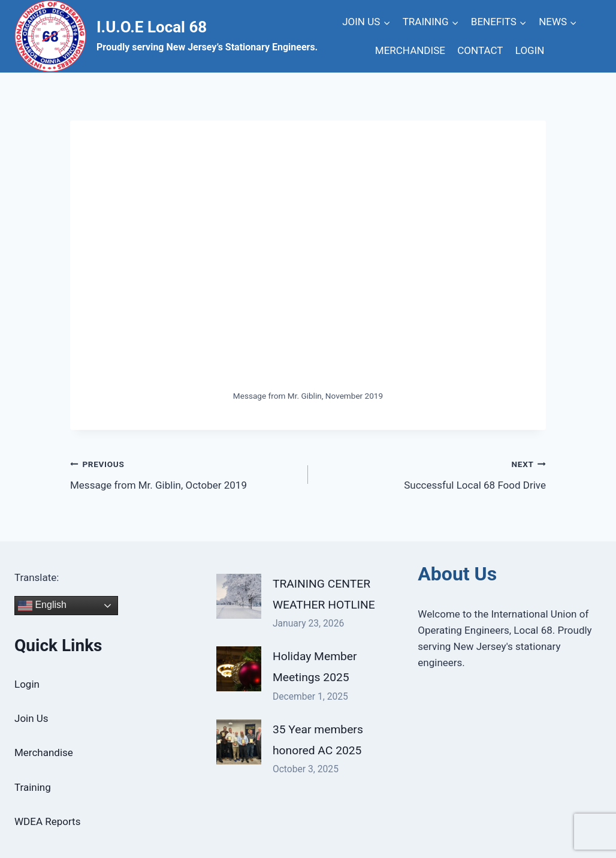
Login (27, 684)
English (42, 606)
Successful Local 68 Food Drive (432, 473)
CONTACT (480, 50)
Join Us (31, 718)
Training (33, 787)
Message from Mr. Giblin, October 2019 (184, 473)
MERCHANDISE (410, 50)
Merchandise (44, 752)
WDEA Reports (47, 821)
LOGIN (530, 50)
